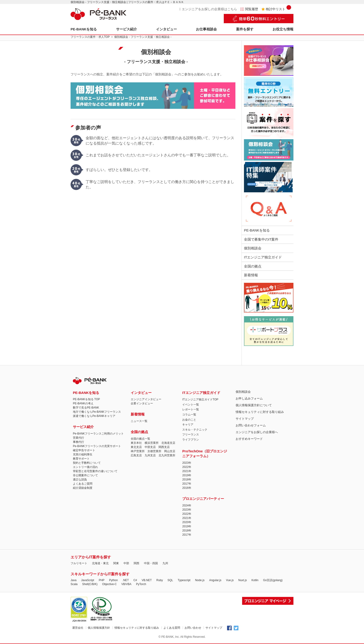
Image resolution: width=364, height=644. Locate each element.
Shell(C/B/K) (90, 584)
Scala (74, 584)
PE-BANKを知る (84, 29)
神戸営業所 (138, 451)
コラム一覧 (189, 415)
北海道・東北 (100, 563)
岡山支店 (170, 451)
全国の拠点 (253, 266)
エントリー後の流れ (85, 467)
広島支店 (136, 455)
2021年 (187, 471)
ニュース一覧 (139, 421)
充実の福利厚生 (83, 454)
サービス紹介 (127, 29)
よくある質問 (172, 628)
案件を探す (245, 29)
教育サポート (81, 459)
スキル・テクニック (195, 430)
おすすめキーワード (249, 439)
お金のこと (189, 420)
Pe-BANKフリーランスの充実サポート (97, 446)
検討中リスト (276, 9)
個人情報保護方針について (254, 405)
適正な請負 (80, 480)
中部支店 (150, 447)
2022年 (187, 467)
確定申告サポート (84, 450)
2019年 (187, 475)
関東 (116, 563)
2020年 (187, 522)
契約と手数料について (87, 463)
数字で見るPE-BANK (86, 408)
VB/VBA (126, 584)
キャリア (188, 425)
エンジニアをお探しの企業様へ (257, 432)
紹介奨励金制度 (83, 488)
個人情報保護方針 (99, 628)
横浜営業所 (152, 443)
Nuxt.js (242, 580)
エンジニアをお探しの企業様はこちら (208, 9)
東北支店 (136, 447)
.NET (125, 580)
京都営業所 (154, 451)
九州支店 (150, 455)
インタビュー (166, 29)
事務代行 (78, 442)
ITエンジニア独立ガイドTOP (200, 399)
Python (113, 580)
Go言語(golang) (273, 580)
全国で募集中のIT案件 (261, 239)
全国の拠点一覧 (140, 439)
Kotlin (255, 580)
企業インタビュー (142, 403)
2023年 (187, 463)
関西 (136, 563)
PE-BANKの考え (83, 403)
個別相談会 (253, 248)
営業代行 (78, 438)
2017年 (187, 484)
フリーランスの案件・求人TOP (90, 37)
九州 (165, 563)
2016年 (187, 488)
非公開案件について (85, 475)
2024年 (187, 506)
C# (135, 580)
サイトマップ (245, 419)
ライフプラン (191, 440)
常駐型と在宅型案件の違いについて (95, 471)
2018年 (187, 480)
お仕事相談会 (206, 29)
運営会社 (78, 628)
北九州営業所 (167, 455)
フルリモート (79, 563)
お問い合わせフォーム (251, 425)
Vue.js (230, 580)
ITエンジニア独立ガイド (263, 257)
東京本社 (136, 443)
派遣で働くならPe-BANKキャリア (94, 416)
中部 (126, 563)
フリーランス (191, 435)
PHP (102, 580)
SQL (170, 580)
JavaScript (88, 580)
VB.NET (147, 580)
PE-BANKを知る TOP (86, 399)
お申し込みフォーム (249, 398)
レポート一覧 (191, 409)
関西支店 (164, 447)
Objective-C (109, 584)
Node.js (200, 580)
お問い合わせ (193, 628)
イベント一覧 (191, 405)
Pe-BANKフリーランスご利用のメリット (98, 434)
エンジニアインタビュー (146, 399)
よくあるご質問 (83, 484)
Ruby (159, 580)
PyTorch (141, 584)
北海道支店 (168, 443)
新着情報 (251, 275)
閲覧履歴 (249, 9)
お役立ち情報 (283, 29)
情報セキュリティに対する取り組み (260, 412)
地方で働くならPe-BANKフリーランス (97, 412)
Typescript (184, 580)
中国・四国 (151, 563)
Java (73, 580)
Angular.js (215, 580)
